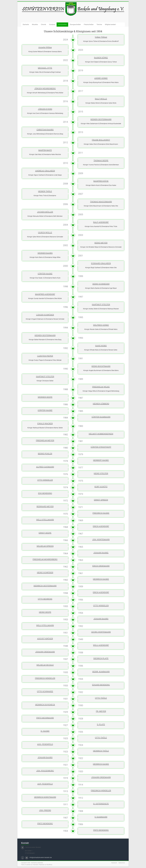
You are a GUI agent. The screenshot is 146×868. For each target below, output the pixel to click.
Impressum (114, 863)
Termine (99, 24)
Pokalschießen (89, 24)
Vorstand (52, 24)
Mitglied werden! (110, 24)
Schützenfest (62, 24)
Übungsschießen (75, 24)
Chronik (43, 24)
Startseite (26, 24)
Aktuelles (35, 24)
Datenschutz (122, 863)
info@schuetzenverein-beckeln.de (41, 857)
